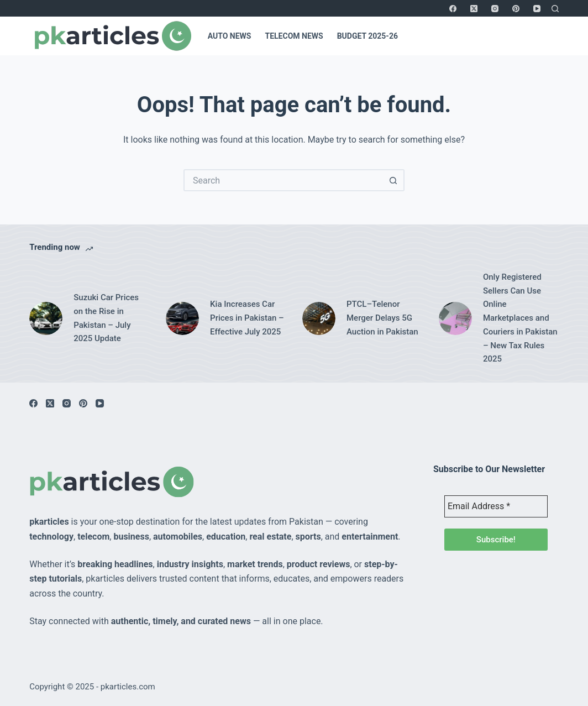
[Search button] (393, 180)
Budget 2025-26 (368, 36)
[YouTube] (537, 9)
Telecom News (294, 36)
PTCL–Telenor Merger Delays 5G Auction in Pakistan (382, 318)
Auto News (230, 36)
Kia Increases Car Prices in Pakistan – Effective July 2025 (247, 318)
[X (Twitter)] (474, 9)
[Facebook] (453, 9)
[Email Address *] (496, 506)
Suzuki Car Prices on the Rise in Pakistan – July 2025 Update (106, 318)
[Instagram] (495, 9)
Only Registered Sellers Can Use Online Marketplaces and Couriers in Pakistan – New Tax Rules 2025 (520, 318)
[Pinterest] (516, 9)
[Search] (555, 9)
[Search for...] (283, 180)
